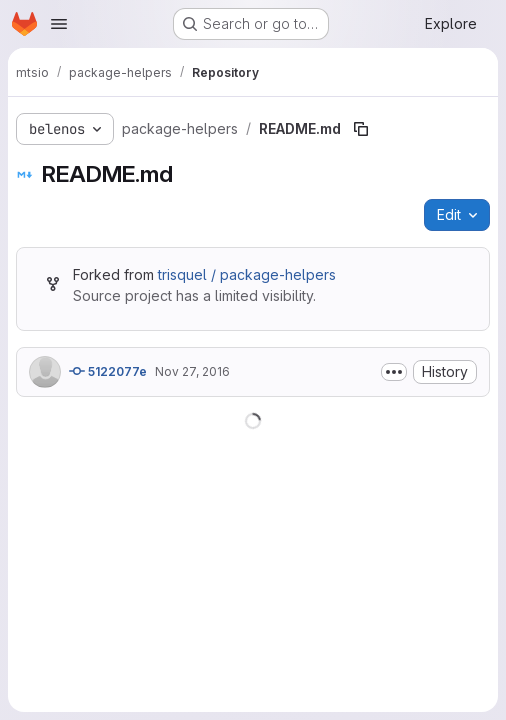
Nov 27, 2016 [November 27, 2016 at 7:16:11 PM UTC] (192, 371)
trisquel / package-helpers (247, 274)
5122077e (108, 371)
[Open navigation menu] (59, 24)
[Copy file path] (361, 129)
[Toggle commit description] (394, 372)
